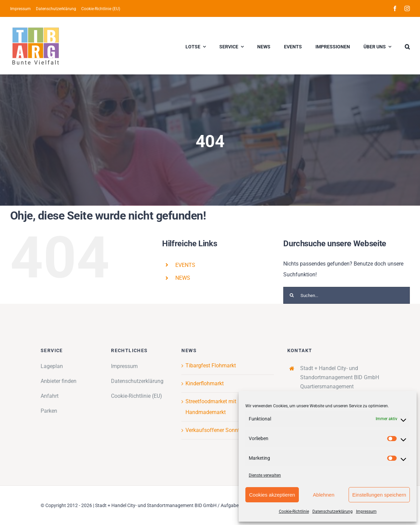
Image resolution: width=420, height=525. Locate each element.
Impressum (366, 511)
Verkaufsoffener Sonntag (216, 430)
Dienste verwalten (265, 475)
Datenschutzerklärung (333, 511)
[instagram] (407, 8)
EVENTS (185, 265)
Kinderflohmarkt (205, 383)
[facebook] (395, 8)
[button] (407, 46)
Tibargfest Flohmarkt (211, 366)
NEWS (183, 278)
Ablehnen (324, 495)
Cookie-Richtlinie (294, 511)
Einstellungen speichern (379, 495)
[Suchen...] (347, 295)
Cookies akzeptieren (272, 495)
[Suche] (292, 295)
